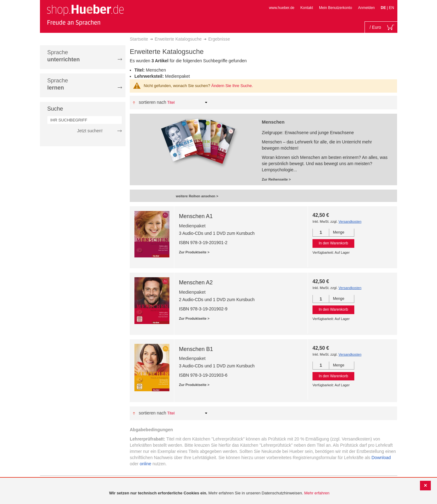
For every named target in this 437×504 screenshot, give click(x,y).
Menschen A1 (196, 216)
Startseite (139, 39)
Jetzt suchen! (90, 131)
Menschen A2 (196, 283)
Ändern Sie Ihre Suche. (232, 86)
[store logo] (85, 15)
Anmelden (366, 8)
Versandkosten (350, 221)
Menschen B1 (196, 349)
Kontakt (307, 8)
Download (381, 458)
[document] (219, 493)
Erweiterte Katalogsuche (178, 39)
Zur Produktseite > (194, 252)
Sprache (64, 56)
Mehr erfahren (317, 493)
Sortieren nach (153, 102)
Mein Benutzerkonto (336, 8)
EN (392, 8)
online (145, 464)
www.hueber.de (282, 8)
